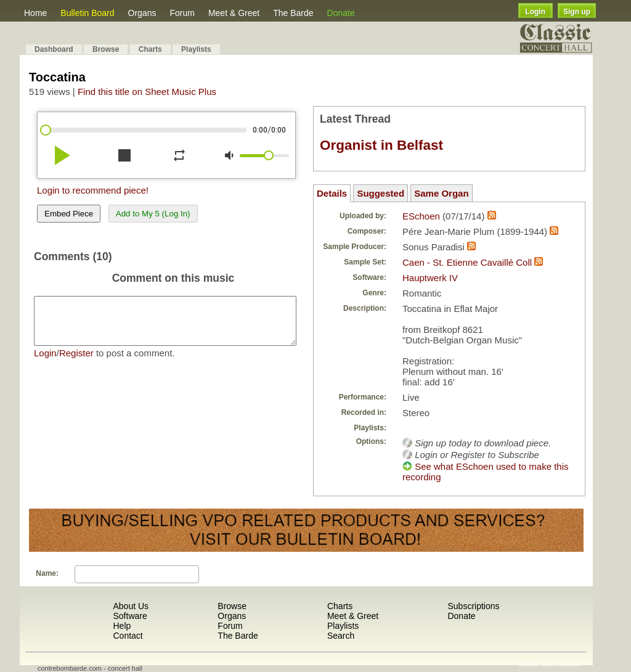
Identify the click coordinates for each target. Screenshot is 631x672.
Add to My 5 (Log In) (153, 214)
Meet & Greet (234, 13)
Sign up (577, 12)
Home (35, 13)
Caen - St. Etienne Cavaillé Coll (467, 262)
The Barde (293, 13)
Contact (128, 636)
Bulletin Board (87, 13)
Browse (106, 49)
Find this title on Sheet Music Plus (147, 92)
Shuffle (529, 664)
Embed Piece (69, 214)
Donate (341, 13)
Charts (150, 49)
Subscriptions (473, 606)
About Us (131, 606)
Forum (182, 13)
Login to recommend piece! (93, 190)
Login (535, 12)
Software (130, 616)
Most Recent (560, 664)
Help (122, 626)
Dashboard (54, 49)
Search (341, 636)
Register (76, 362)
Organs (142, 13)
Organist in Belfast (381, 145)
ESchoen (421, 216)
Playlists (196, 49)
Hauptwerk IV (430, 278)
